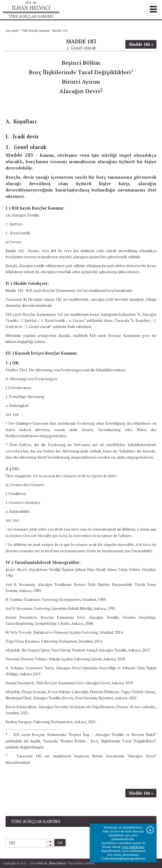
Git (60, 843)
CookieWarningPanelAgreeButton (123, 859)
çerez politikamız (133, 847)
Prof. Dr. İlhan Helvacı (52, 863)
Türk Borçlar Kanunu (36, 31)
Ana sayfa (12, 31)
